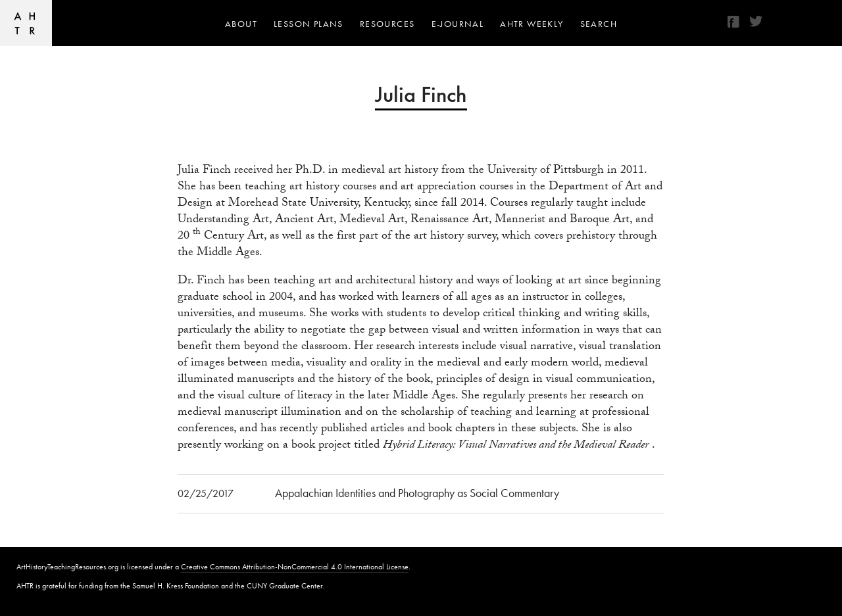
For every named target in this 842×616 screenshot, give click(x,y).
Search (599, 24)
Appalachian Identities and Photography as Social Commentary (417, 493)
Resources (387, 24)
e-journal (458, 24)
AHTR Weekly (532, 24)
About (241, 24)
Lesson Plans (309, 24)
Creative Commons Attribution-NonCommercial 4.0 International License (295, 567)
